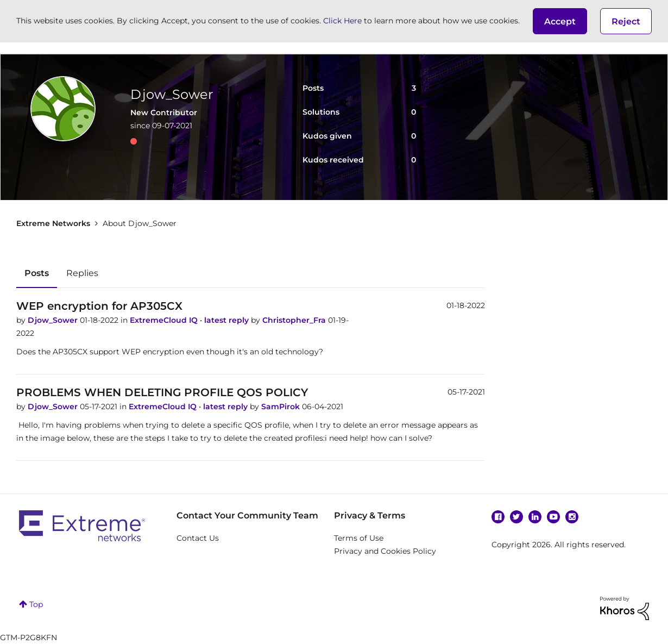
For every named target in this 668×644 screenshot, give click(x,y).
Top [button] (36, 604)
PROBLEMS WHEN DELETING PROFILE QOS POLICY (162, 392)
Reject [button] (626, 21)
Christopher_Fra (295, 320)
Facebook (498, 517)
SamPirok (282, 407)
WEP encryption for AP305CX (99, 306)
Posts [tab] (37, 273)
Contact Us (198, 538)
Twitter (516, 517)
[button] (560, 21)
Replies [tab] (82, 273)
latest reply (228, 320)
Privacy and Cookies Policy (385, 551)
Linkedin (535, 517)
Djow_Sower (54, 320)
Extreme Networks (53, 223)
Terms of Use (359, 538)
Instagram (572, 517)
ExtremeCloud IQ (165, 320)
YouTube (553, 517)
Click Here (342, 21)
